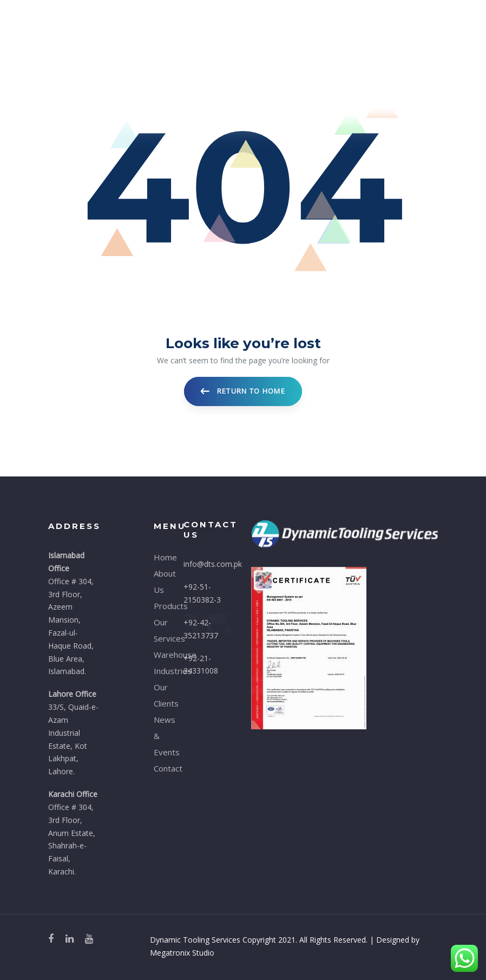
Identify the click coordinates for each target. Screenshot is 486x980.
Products (160, 606)
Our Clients (160, 695)
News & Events (160, 736)
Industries (160, 671)
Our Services (160, 630)
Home (160, 557)
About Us (160, 582)
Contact (160, 768)
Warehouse (160, 655)
